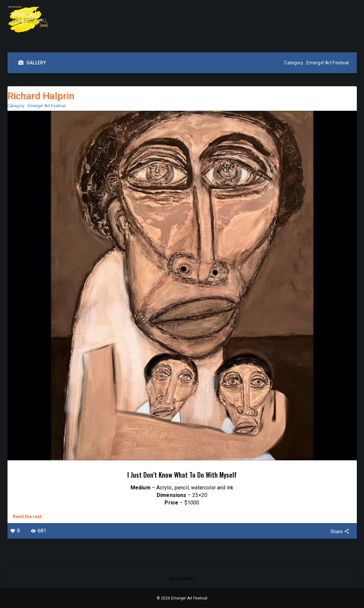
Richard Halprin (41, 96)
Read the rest (27, 517)
